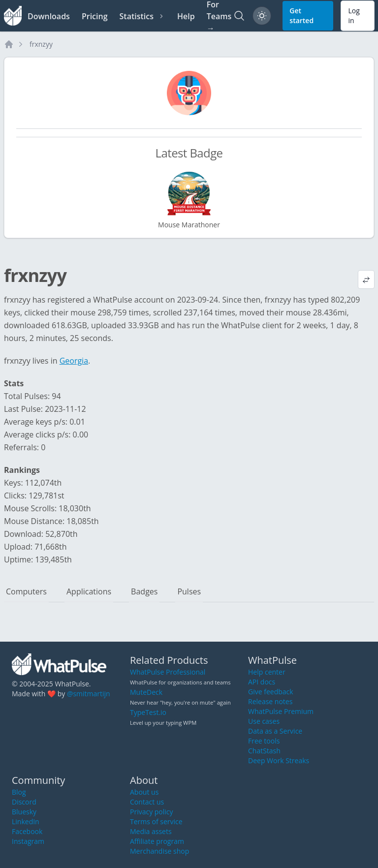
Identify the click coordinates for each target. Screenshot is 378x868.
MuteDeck (146, 692)
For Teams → (219, 16)
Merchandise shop (159, 851)
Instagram (28, 841)
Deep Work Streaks (279, 760)
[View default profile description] (366, 279)
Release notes (270, 701)
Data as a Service (275, 731)
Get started (301, 15)
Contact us (147, 802)
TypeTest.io (148, 712)
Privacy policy (152, 812)
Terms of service (156, 821)
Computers (26, 591)
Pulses (189, 591)
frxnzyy (41, 44)
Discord (24, 802)
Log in (354, 15)
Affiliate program (157, 841)
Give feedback (271, 692)
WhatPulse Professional (168, 672)
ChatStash (264, 751)
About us (144, 792)
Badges (144, 591)
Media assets (151, 831)
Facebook (27, 831)
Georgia (74, 361)
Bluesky (24, 812)
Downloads (49, 16)
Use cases (264, 721)
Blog (19, 792)
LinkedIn (26, 821)
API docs (262, 682)
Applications (89, 591)
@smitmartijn (89, 694)
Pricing (95, 16)
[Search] (239, 16)
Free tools (264, 741)
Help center (267, 672)
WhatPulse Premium (281, 711)
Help (186, 16)
